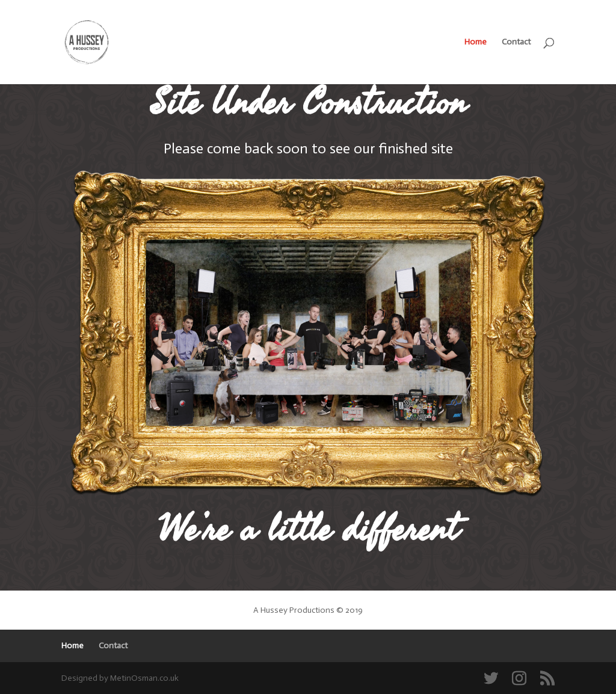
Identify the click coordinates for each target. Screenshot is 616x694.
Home (476, 42)
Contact (516, 42)
